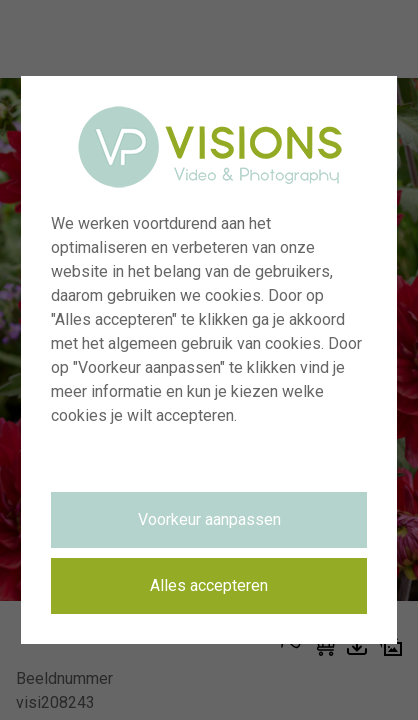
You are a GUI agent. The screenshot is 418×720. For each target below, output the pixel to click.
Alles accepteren (209, 585)
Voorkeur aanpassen (209, 519)
